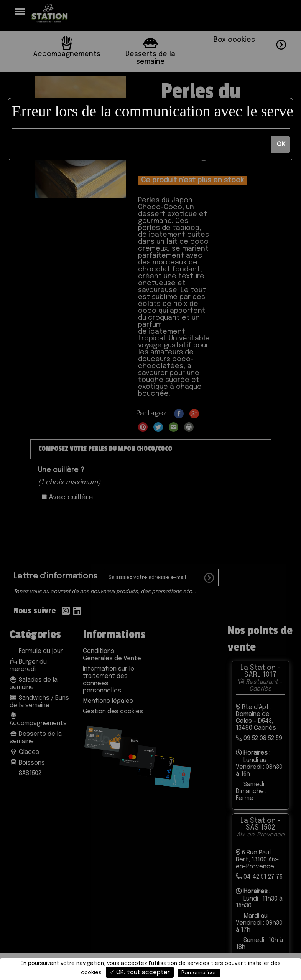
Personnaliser (199, 973)
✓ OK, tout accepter (140, 973)
